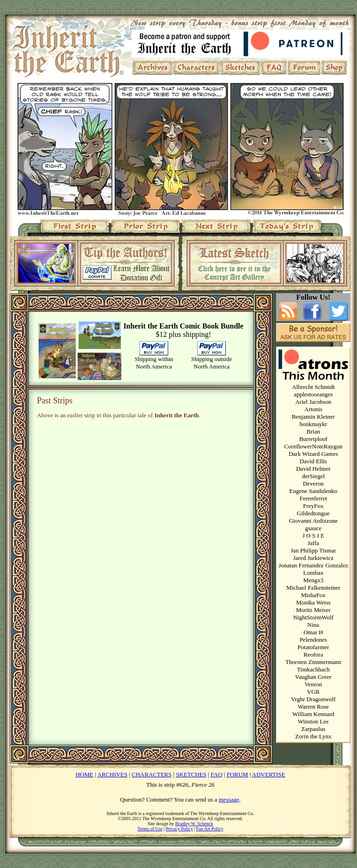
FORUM (237, 774)
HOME (85, 774)
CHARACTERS (152, 774)
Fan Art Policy (210, 829)
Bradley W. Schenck (194, 824)
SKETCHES (191, 774)
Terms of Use (150, 829)
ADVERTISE (268, 774)
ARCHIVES (112, 774)
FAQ (216, 774)
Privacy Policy (179, 829)
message (229, 799)
